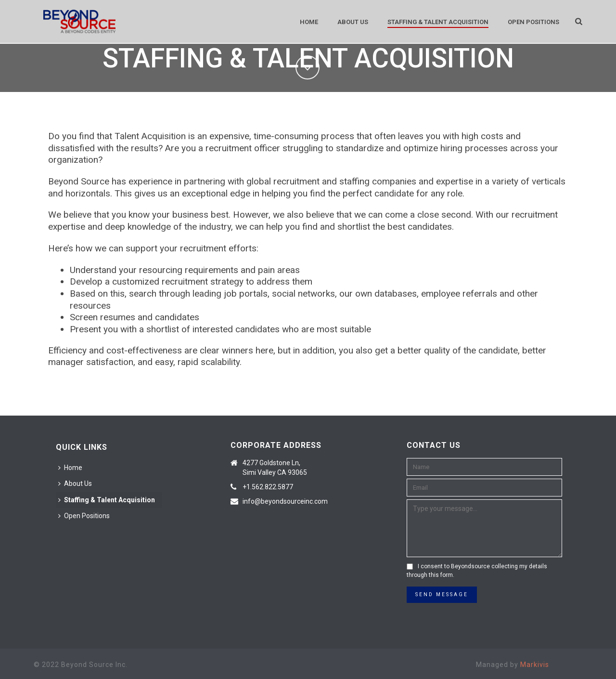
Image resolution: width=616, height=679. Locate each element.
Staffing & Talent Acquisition (438, 22)
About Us (353, 22)
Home (309, 22)
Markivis (535, 665)
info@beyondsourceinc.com (285, 501)
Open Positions (533, 22)
